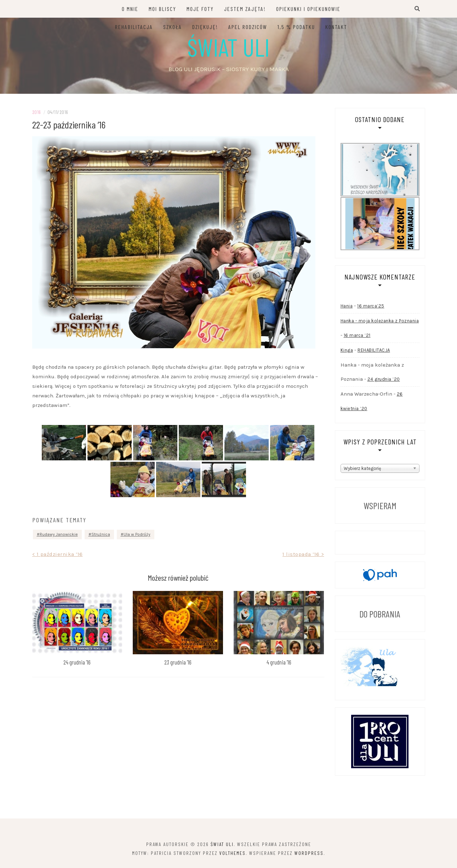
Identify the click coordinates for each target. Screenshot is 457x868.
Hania (347, 306)
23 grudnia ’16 (178, 662)
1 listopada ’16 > (303, 554)
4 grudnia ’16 (279, 662)
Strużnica (101, 534)
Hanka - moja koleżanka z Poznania (380, 321)
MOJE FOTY (200, 9)
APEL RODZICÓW (248, 27)
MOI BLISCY (162, 9)
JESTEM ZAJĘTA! (245, 9)
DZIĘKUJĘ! (205, 27)
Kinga (347, 350)
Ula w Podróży (137, 534)
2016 (37, 112)
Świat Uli (228, 47)
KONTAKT (336, 27)
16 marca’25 (371, 306)
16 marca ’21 (357, 335)
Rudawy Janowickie (59, 534)
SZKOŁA (173, 27)
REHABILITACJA (134, 27)
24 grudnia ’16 (77, 662)
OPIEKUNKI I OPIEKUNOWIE (308, 9)
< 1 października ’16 (58, 554)
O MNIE (130, 9)
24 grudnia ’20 (384, 379)
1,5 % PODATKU (296, 27)
